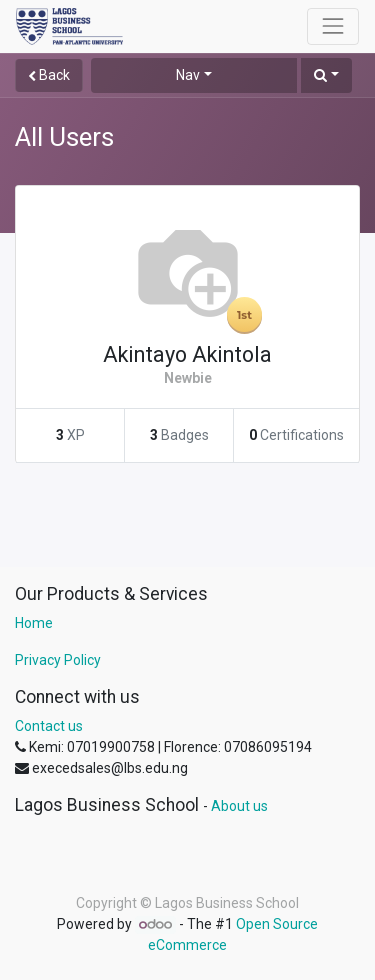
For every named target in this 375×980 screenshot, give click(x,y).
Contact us (49, 726)
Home (34, 623)
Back (49, 75)
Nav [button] (188, 75)
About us (239, 806)
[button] (326, 75)
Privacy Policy (58, 660)
